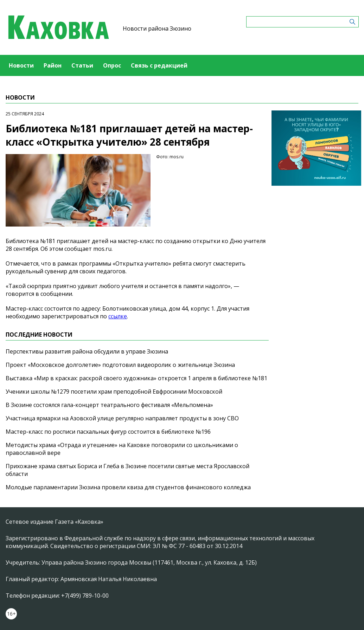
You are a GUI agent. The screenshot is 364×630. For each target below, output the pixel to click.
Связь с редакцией (159, 65)
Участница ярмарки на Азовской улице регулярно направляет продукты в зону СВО (122, 418)
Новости (21, 65)
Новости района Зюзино (157, 28)
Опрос (112, 65)
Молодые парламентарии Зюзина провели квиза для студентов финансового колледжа (128, 487)
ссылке (118, 316)
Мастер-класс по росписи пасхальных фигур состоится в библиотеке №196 (108, 432)
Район (53, 65)
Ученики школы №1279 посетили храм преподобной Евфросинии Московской (114, 392)
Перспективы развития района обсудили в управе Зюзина (87, 351)
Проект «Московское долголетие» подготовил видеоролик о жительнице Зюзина (120, 365)
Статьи (82, 65)
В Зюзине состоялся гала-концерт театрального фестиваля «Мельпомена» (109, 405)
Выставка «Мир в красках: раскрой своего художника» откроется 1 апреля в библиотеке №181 (136, 378)
